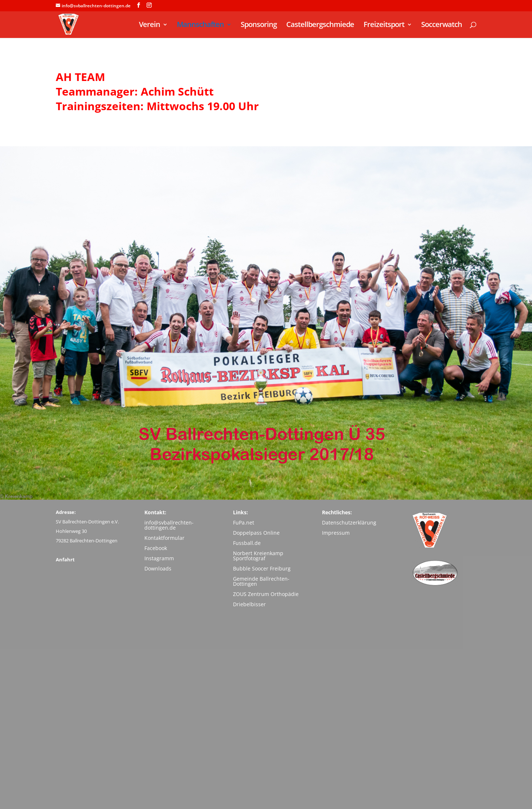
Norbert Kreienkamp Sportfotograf (258, 556)
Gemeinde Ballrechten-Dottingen (261, 581)
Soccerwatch (442, 26)
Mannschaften (200, 26)
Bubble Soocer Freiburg (262, 568)
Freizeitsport (384, 26)
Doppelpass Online (256, 533)
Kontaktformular (164, 538)
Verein (149, 26)
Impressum (336, 533)
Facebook (156, 548)
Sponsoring (259, 26)
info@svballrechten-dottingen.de (169, 525)
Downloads (158, 568)
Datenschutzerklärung (349, 522)
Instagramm (159, 558)
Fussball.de (247, 543)
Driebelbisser (249, 604)
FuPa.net (244, 522)
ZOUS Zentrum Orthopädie (266, 594)
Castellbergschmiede (320, 26)
